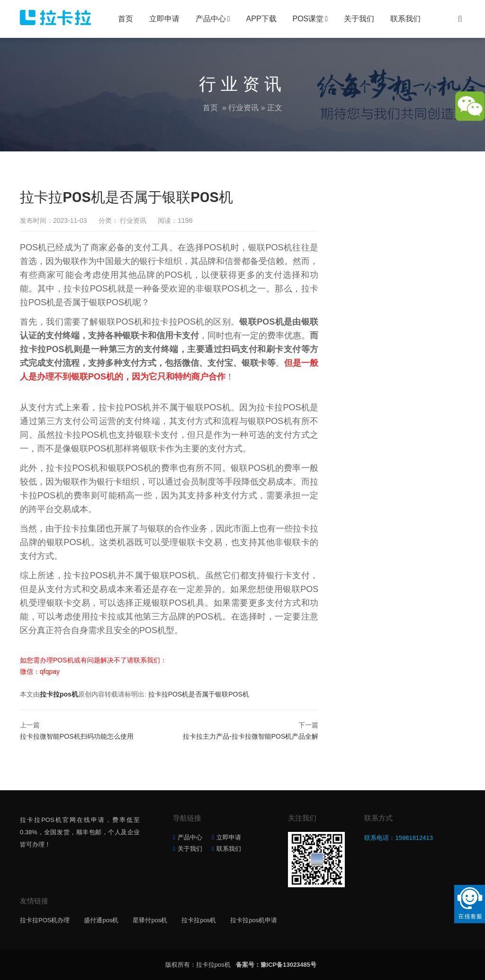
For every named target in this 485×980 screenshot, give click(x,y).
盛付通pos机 (101, 920)
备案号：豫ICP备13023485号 (276, 965)
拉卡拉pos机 (59, 694)
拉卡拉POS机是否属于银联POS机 (199, 694)
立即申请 (164, 19)
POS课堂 (308, 19)
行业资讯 (243, 108)
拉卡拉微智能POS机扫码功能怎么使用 (77, 736)
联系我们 (405, 19)
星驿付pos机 (150, 920)
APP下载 (261, 19)
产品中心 (211, 19)
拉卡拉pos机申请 (254, 920)
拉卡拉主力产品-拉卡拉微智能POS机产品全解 (251, 736)
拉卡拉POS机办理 (45, 920)
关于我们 (359, 19)
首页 (126, 19)
